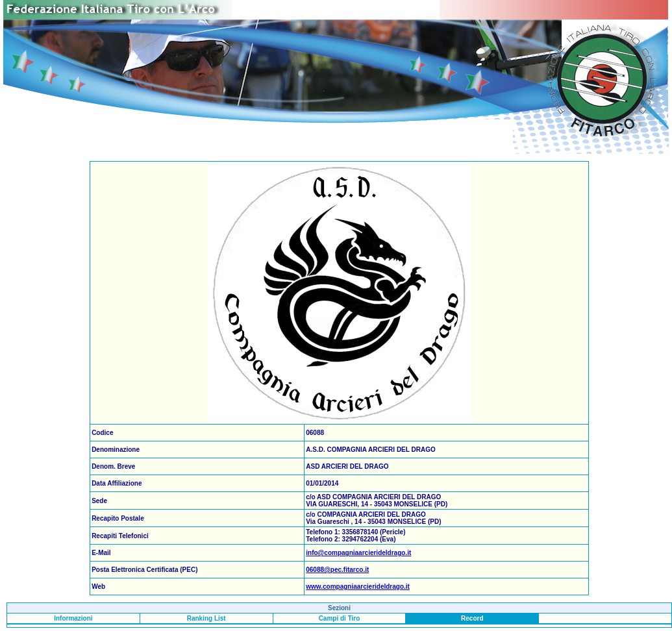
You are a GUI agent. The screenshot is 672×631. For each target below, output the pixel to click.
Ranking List (206, 618)
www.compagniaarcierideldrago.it (358, 587)
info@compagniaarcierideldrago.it (358, 553)
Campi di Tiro (340, 618)
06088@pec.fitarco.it (337, 570)
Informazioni (73, 618)
